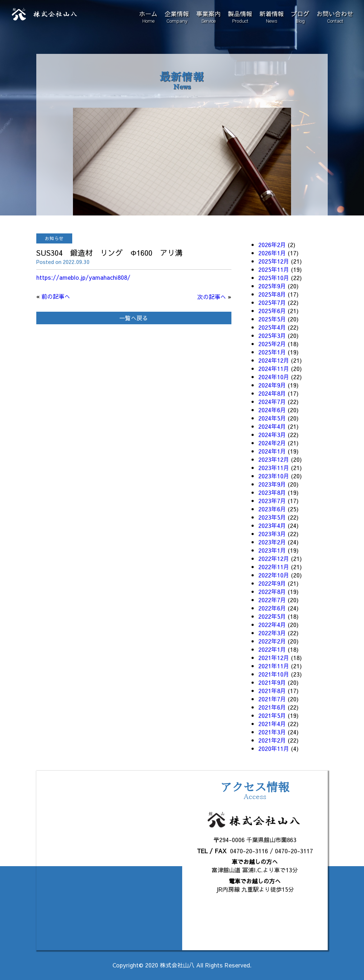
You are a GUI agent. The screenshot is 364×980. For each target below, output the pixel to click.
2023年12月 (274, 459)
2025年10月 (274, 278)
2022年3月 (272, 633)
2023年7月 (272, 501)
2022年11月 (274, 567)
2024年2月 (272, 443)
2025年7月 (272, 302)
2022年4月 (272, 624)
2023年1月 (272, 550)
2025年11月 (274, 269)
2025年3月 (272, 335)
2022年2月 (272, 641)
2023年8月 (272, 492)
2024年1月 (272, 451)
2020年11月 (274, 748)
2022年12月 (274, 558)
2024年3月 (272, 435)
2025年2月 (272, 344)
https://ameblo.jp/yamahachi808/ (83, 277)
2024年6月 (272, 410)
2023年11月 (274, 468)
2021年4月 (272, 724)
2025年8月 (272, 294)
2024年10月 (274, 377)
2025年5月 (272, 319)
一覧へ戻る (134, 318)
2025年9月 (272, 286)
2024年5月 (272, 418)
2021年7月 (272, 699)
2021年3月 (272, 732)
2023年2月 (272, 542)
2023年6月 (272, 509)
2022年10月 (274, 575)
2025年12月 (274, 261)
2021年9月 (272, 682)
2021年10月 (274, 674)
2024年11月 (274, 368)
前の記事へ (56, 296)
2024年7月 (272, 401)
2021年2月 (272, 740)
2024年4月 (272, 426)
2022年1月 (272, 649)
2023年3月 (272, 534)
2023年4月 (272, 525)
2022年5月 (272, 616)
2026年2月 (272, 245)
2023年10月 (274, 476)
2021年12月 (274, 658)
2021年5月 (272, 715)
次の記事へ (212, 297)
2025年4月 (272, 327)
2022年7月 (272, 600)
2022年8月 (272, 591)
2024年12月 (274, 360)
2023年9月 (272, 484)
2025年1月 (272, 352)
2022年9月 (272, 583)
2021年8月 (272, 691)
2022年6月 (272, 608)
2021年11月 (274, 666)
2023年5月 (272, 517)
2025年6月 (272, 311)
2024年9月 (272, 385)
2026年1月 (272, 253)
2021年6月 (272, 707)
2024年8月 (272, 393)
